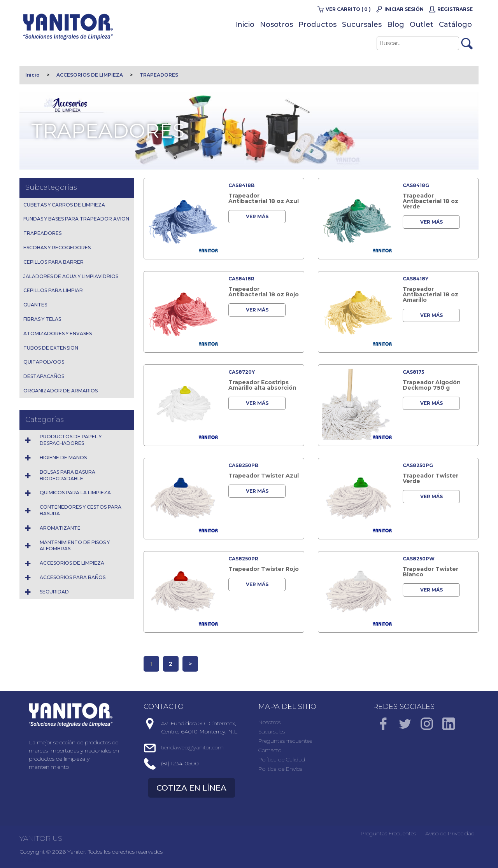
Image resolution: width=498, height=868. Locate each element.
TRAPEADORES (159, 75)
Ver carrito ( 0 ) (348, 9)
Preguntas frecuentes (285, 741)
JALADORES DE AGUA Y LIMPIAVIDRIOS (71, 276)
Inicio (245, 24)
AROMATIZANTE (60, 528)
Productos (317, 24)
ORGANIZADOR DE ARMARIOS (60, 391)
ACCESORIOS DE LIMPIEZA (90, 75)
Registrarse (455, 9)
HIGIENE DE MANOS (63, 458)
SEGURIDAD (54, 592)
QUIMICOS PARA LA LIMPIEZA (75, 493)
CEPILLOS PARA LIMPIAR (53, 290)
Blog (396, 24)
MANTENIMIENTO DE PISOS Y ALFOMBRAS (75, 546)
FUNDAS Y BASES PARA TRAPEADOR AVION (76, 219)
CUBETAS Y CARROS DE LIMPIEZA (64, 205)
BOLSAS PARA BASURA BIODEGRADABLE (68, 475)
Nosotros (276, 24)
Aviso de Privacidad (450, 833)
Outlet (422, 24)
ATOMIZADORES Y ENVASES (58, 333)
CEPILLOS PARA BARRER (53, 262)
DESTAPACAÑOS (44, 376)
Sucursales (362, 24)
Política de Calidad (282, 759)
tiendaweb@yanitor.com (192, 747)
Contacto (270, 750)
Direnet (81, 860)
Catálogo (455, 24)
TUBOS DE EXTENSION (51, 348)
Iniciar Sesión (404, 9)
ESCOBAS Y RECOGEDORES (57, 248)
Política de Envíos (280, 769)
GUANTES (35, 305)
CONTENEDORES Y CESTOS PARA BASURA (81, 510)
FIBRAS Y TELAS (42, 319)
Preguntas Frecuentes (388, 833)
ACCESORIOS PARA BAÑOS (73, 577)
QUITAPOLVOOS (44, 362)
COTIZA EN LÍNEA (191, 788)
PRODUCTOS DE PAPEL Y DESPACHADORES (71, 440)
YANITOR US (41, 838)
